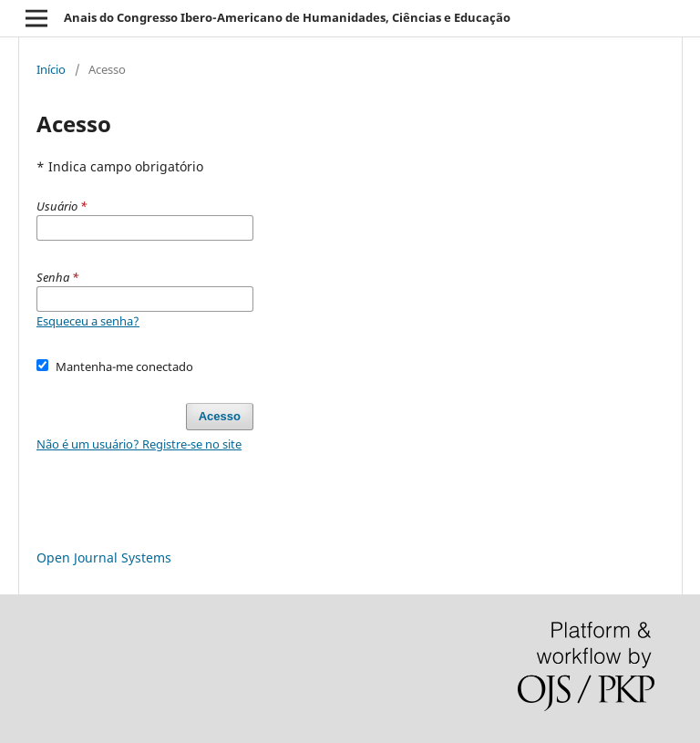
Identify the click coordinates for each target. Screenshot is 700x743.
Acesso (220, 416)
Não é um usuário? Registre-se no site (139, 444)
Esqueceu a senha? (88, 321)
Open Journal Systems (104, 557)
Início (51, 69)
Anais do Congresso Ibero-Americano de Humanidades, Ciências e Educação (287, 17)
